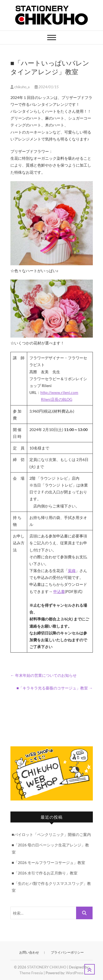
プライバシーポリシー (67, 952)
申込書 (59, 591)
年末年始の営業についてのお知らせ (44, 675)
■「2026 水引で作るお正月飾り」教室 (45, 873)
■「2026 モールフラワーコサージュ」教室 (48, 862)
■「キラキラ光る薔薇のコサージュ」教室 (55, 688)
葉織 (72, 571)
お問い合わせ (29, 952)
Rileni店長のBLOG (57, 399)
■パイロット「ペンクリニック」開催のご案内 (51, 834)
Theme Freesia (31, 973)
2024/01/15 (47, 87)
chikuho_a (20, 87)
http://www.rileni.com (59, 392)
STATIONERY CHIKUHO (47, 967)
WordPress (75, 973)
